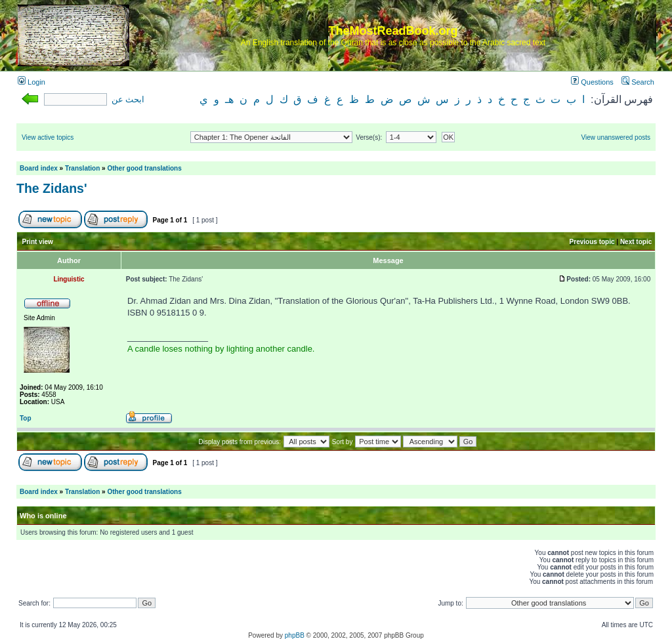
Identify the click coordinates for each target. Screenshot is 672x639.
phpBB (295, 635)
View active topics (48, 137)
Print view (38, 242)
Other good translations (144, 168)
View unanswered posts (616, 137)
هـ (229, 99)
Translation (82, 168)
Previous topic (592, 242)
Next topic (636, 242)
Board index (39, 168)
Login (31, 82)
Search (638, 82)
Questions (592, 82)
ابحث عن (128, 100)
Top (26, 418)
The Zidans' (52, 188)
